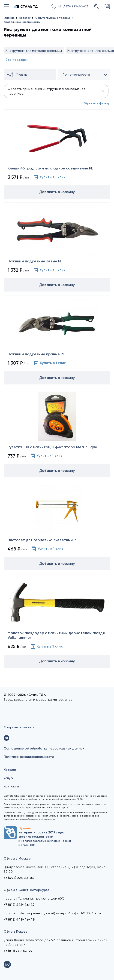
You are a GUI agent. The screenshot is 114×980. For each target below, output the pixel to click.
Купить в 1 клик (49, 177)
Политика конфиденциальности (29, 757)
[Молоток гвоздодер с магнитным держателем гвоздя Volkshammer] (57, 621)
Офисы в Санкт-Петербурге (27, 890)
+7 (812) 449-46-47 (19, 905)
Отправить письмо (19, 727)
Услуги (9, 778)
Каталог (10, 770)
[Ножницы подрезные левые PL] (57, 247)
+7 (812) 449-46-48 (19, 920)
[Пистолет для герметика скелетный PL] (57, 526)
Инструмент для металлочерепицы (34, 51)
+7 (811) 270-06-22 (18, 951)
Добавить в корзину (57, 192)
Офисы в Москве (17, 859)
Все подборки (17, 60)
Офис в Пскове (16, 932)
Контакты (11, 786)
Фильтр (17, 75)
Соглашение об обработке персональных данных (44, 748)
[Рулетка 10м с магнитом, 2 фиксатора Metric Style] (57, 433)
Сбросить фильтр (96, 103)
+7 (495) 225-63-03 (19, 878)
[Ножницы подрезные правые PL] (57, 340)
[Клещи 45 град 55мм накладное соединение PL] (57, 154)
